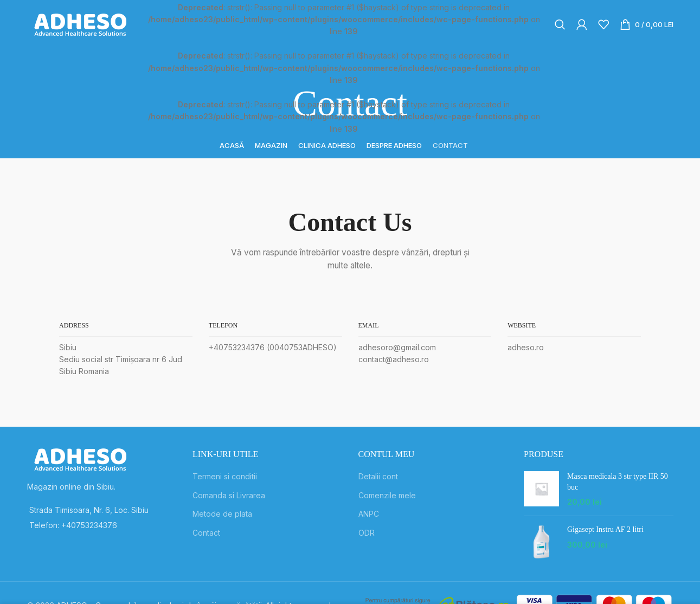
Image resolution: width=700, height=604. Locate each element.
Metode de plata (222, 514)
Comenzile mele (387, 495)
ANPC (369, 514)
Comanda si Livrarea (229, 495)
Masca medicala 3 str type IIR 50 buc (618, 482)
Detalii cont (378, 476)
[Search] (560, 24)
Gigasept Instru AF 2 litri (605, 529)
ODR (367, 533)
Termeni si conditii (225, 476)
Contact (206, 533)
